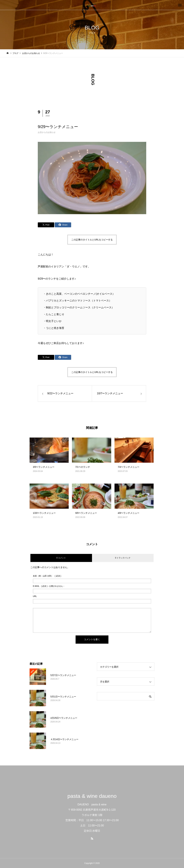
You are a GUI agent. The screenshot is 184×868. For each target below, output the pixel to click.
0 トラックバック (123, 558)
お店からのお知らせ (47, 132)
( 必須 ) (47, 576)
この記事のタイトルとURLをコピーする (92, 240)
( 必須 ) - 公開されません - (49, 586)
